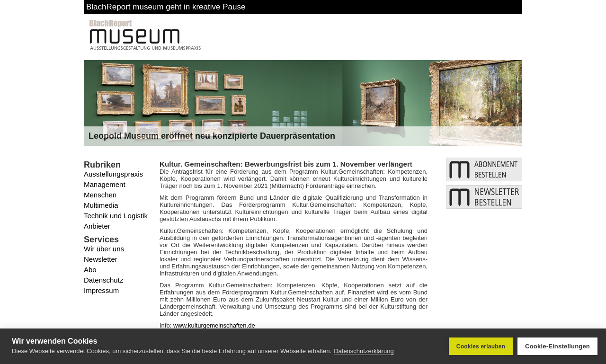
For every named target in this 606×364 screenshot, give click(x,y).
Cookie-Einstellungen (557, 346)
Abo (90, 270)
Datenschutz (103, 280)
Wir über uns (104, 249)
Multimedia (101, 205)
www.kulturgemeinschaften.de (214, 325)
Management (105, 184)
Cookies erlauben (481, 346)
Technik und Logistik (116, 216)
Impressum (101, 290)
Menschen (100, 195)
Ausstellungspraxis (113, 174)
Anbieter (97, 226)
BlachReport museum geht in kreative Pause (166, 7)
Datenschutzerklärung (364, 351)
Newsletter (101, 259)
